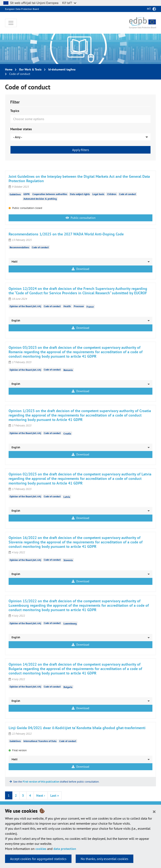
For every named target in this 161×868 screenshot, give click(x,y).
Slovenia (68, 560)
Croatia (67, 433)
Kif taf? (69, 3)
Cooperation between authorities (50, 194)
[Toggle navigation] (11, 23)
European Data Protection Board (22, 9)
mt (149, 9)
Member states (21, 129)
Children (112, 194)
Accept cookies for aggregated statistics (38, 859)
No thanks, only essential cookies (105, 859)
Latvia (67, 497)
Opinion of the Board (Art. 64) (25, 306)
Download (80, 269)
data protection (65, 849)
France (90, 307)
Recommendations (19, 247)
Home (9, 69)
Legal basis (98, 194)
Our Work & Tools (30, 69)
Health (67, 306)
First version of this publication (41, 782)
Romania (68, 370)
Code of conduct (127, 194)
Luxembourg (70, 623)
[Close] (154, 811)
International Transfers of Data (40, 741)
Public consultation (81, 218)
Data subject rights (80, 194)
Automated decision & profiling (40, 199)
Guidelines (15, 194)
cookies (41, 849)
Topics (15, 111)
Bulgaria (68, 687)
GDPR (27, 194)
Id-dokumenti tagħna (62, 69)
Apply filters (81, 150)
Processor (79, 306)
